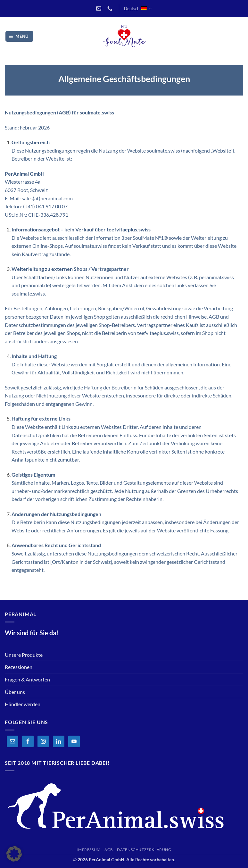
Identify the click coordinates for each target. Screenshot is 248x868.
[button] (20, 36)
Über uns (15, 692)
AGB (109, 850)
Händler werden (23, 704)
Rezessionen (19, 667)
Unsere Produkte (24, 655)
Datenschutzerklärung (144, 850)
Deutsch (138, 8)
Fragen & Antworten (27, 679)
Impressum (89, 850)
